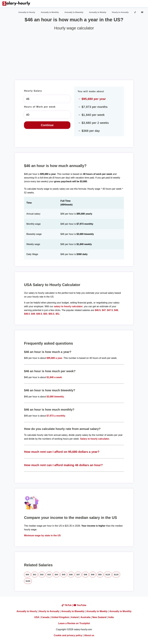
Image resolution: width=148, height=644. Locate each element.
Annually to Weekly (98, 12)
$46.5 (98, 310)
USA (37, 617)
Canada (45, 617)
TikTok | (68, 605)
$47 (104, 310)
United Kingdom (60, 617)
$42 (42, 575)
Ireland (75, 617)
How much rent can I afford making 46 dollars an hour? (63, 465)
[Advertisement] (74, 54)
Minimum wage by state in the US (42, 535)
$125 (108, 575)
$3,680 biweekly (55, 397)
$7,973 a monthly (56, 416)
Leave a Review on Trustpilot (74, 623)
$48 (116, 310)
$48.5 (27, 314)
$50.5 (51, 314)
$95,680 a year (54, 358)
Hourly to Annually (120, 12)
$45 (64, 575)
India (111, 617)
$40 (27, 575)
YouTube (80, 605)
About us (89, 635)
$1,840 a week (54, 377)
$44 (56, 575)
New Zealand (99, 617)
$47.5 (110, 310)
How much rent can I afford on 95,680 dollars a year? (62, 452)
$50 (45, 314)
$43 (49, 575)
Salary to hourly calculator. (95, 439)
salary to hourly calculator (68, 306)
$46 (71, 575)
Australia (85, 617)
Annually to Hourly (27, 12)
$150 (28, 581)
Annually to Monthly (50, 12)
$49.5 (39, 314)
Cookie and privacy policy (68, 635)
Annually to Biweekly (74, 12)
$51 (57, 314)
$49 (33, 314)
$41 (35, 575)
